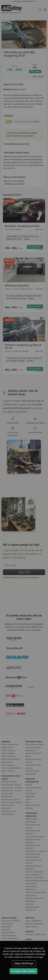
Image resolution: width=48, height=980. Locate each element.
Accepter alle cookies (23, 971)
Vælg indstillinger (24, 963)
